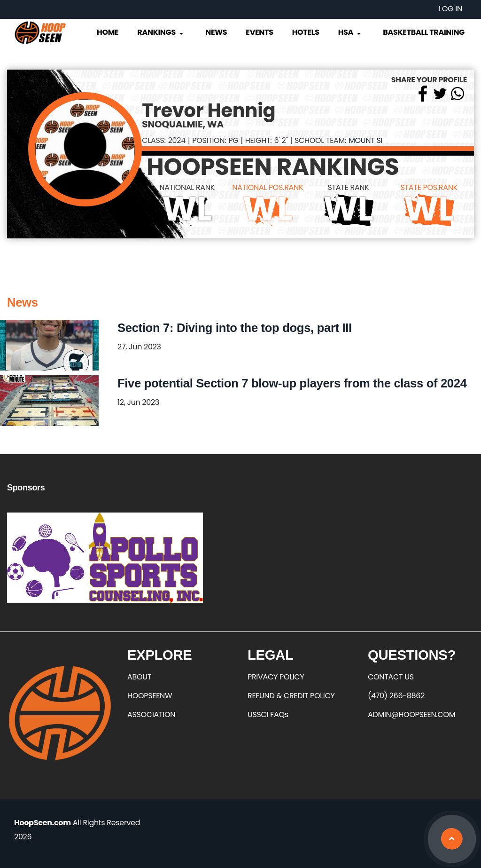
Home (108, 32)
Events (259, 32)
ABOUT (139, 677)
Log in (450, 9)
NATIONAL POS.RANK (268, 187)
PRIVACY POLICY (276, 677)
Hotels (306, 32)
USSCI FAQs (268, 714)
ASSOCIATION (151, 714)
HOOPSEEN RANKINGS (273, 167)
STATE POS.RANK (429, 187)
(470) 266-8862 (396, 696)
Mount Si (365, 140)
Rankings (161, 32)
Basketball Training (424, 32)
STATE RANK (348, 187)
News (216, 32)
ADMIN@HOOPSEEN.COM (411, 714)
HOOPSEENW (150, 696)
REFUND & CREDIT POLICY (291, 696)
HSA (350, 32)
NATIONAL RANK (187, 187)
